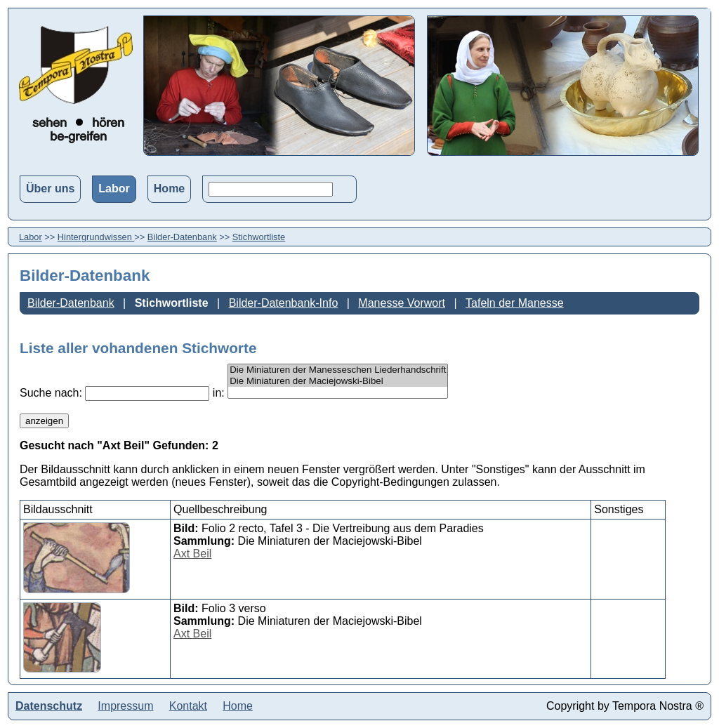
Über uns (50, 188)
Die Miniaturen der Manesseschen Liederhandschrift (338, 370)
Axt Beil (192, 554)
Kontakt (188, 706)
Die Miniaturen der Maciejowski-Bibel (338, 381)
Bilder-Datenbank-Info (284, 303)
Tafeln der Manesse (515, 303)
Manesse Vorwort (402, 303)
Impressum (125, 706)
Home (169, 188)
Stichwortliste (259, 237)
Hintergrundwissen (96, 237)
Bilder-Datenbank (182, 237)
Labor (114, 188)
